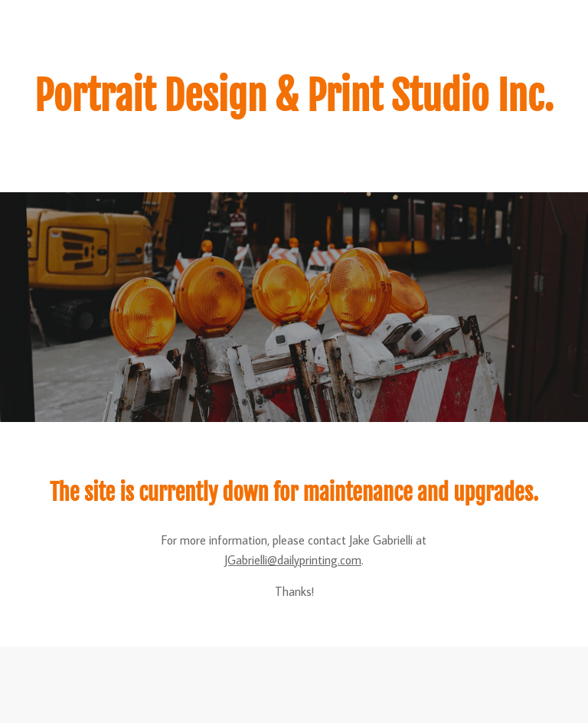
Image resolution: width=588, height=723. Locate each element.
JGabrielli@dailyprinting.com (293, 560)
